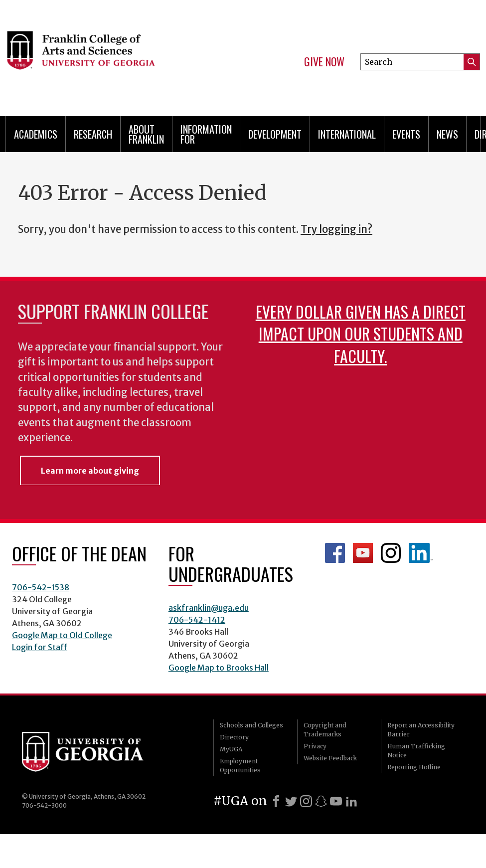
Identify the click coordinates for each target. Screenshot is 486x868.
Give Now (324, 62)
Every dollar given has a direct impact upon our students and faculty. (361, 333)
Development (275, 134)
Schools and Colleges (251, 725)
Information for (206, 134)
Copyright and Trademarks (325, 730)
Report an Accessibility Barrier (421, 730)
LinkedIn (421, 553)
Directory (234, 737)
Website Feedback (330, 758)
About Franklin (146, 134)
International (347, 134)
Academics (36, 134)
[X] (291, 801)
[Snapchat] (321, 801)
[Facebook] (276, 801)
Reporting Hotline (414, 767)
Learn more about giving (90, 471)
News (447, 134)
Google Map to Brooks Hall (219, 668)
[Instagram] (306, 801)
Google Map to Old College (62, 635)
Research (93, 134)
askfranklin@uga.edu (209, 608)
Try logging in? (336, 229)
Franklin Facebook (335, 553)
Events (406, 134)
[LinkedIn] (351, 801)
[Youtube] (336, 801)
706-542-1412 (197, 620)
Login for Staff (40, 647)
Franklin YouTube (363, 553)
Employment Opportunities (240, 766)
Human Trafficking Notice (416, 751)
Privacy (315, 746)
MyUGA (231, 749)
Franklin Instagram (391, 553)
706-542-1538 (41, 587)
